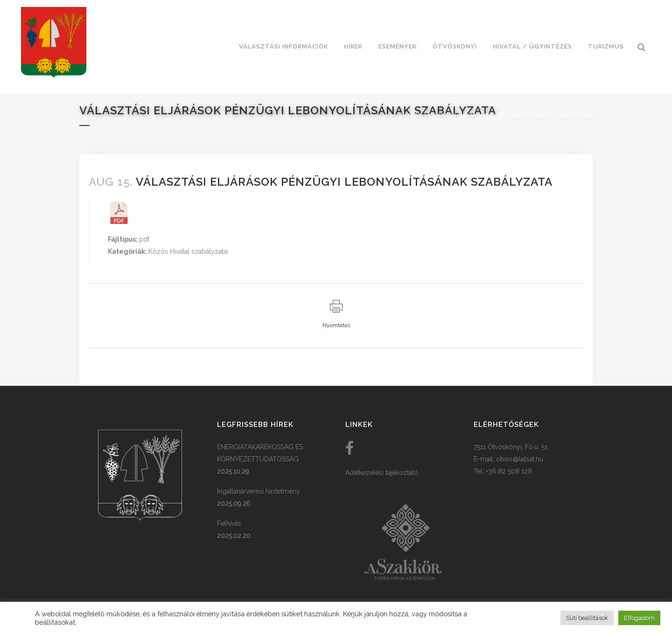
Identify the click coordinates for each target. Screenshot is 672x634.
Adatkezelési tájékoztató (382, 473)
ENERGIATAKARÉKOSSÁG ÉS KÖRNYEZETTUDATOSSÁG (260, 453)
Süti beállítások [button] (587, 618)
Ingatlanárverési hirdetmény (259, 491)
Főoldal (412, 115)
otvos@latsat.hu (520, 459)
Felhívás (229, 523)
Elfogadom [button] (639, 618)
